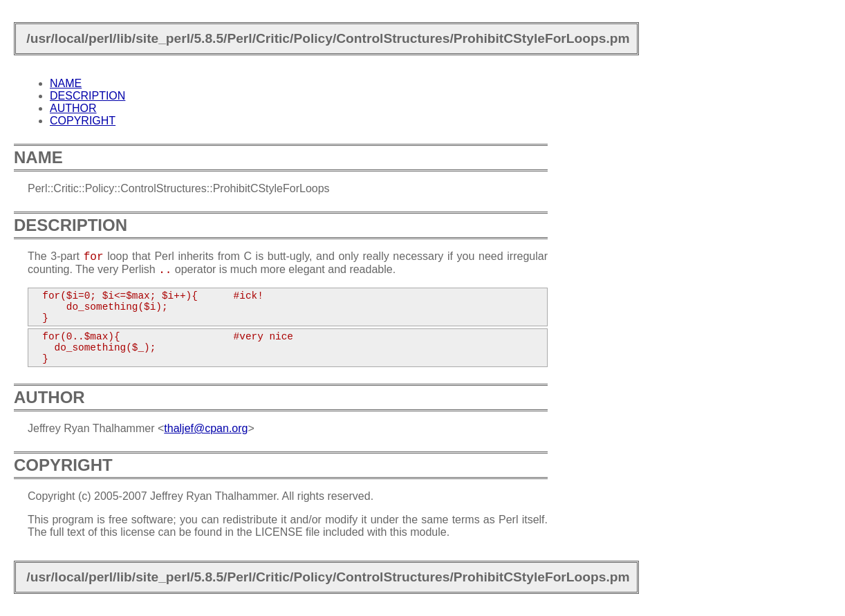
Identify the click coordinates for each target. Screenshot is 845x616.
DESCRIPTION (87, 96)
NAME (66, 83)
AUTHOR (73, 108)
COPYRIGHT (83, 121)
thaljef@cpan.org (206, 428)
